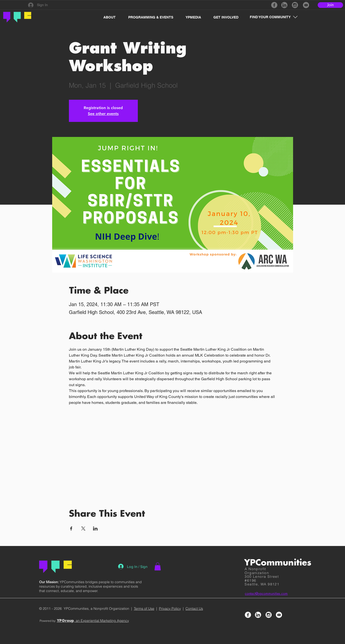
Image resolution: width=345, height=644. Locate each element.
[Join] (330, 5)
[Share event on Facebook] (71, 528)
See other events (103, 114)
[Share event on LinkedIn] (95, 528)
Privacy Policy (170, 609)
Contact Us (194, 609)
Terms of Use (144, 609)
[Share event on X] (83, 528)
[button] (107, 17)
